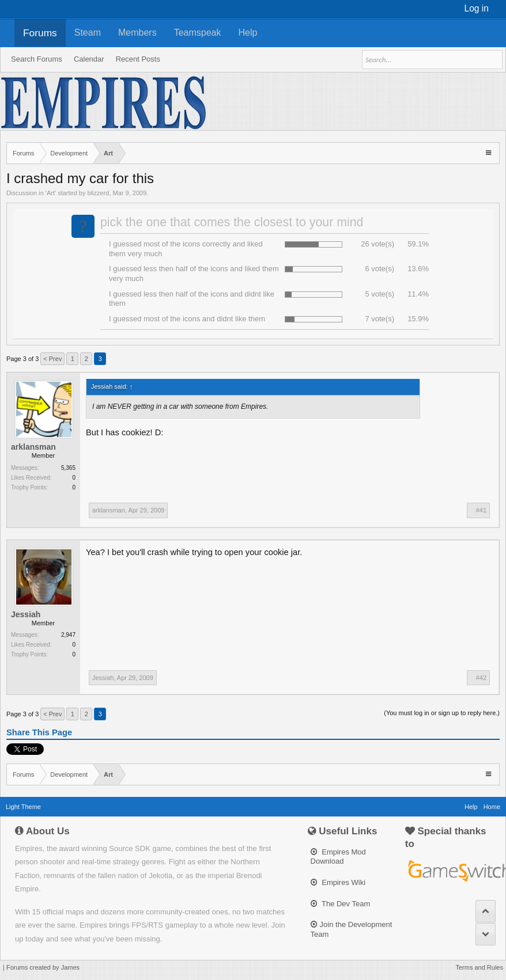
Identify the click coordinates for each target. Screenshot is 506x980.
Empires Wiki (338, 882)
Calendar (89, 59)
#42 (481, 678)
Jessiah (26, 614)
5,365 (68, 468)
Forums (40, 33)
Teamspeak (198, 33)
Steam (88, 33)
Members (137, 33)
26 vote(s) (377, 244)
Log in (477, 8)
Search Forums (37, 59)
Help (248, 33)
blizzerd (99, 193)
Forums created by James (43, 967)
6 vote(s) (379, 269)
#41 (481, 510)
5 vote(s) (379, 294)
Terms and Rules (479, 967)
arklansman (33, 447)
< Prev (52, 359)
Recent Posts (138, 59)
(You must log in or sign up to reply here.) (442, 713)
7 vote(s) (379, 319)
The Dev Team (341, 904)
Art (51, 193)
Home (492, 807)
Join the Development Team (352, 929)
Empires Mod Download (338, 857)
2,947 (68, 635)
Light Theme (23, 807)
